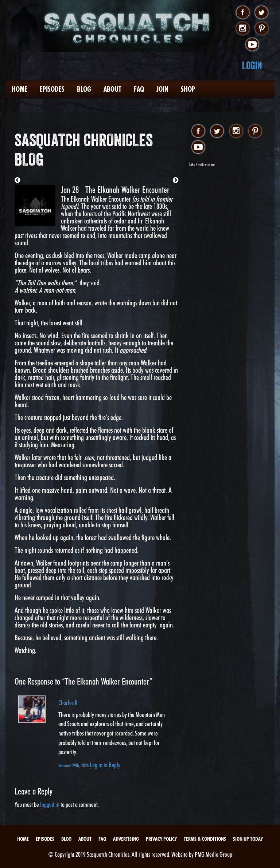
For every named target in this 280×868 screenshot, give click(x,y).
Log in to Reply (105, 765)
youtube (252, 45)
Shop (188, 89)
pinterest (262, 29)
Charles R (68, 703)
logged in (50, 804)
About (112, 89)
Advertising (126, 839)
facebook (243, 13)
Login (252, 65)
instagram (243, 29)
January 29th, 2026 (74, 765)
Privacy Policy (161, 839)
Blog (84, 89)
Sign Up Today (248, 839)
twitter (262, 13)
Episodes (52, 89)
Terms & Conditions (205, 839)
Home (20, 89)
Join (162, 89)
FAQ (139, 89)
